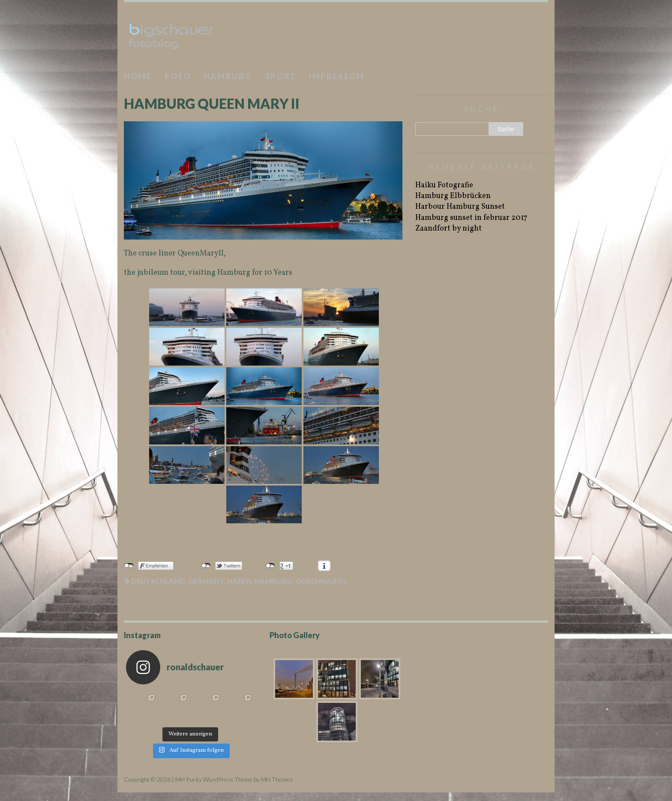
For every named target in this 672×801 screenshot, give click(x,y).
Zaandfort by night (448, 229)
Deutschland (158, 581)
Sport (281, 76)
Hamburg (228, 76)
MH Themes (277, 779)
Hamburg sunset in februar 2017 (471, 218)
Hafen (239, 581)
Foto (178, 76)
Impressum (337, 76)
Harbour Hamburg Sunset (460, 207)
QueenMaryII (321, 581)
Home (138, 76)
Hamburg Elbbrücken (453, 196)
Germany (206, 581)
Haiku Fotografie (444, 185)
